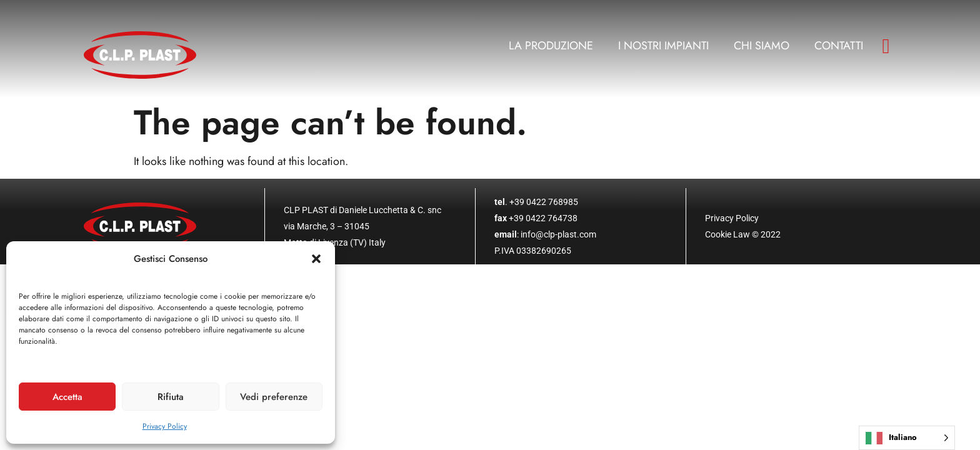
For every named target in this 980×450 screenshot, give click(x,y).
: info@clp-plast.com (545, 234)
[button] (316, 259)
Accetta (67, 397)
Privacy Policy (165, 426)
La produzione (551, 46)
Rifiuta (171, 397)
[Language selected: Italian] (907, 438)
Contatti (839, 46)
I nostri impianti (663, 46)
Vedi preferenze (274, 397)
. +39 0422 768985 (536, 202)
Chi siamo (762, 46)
